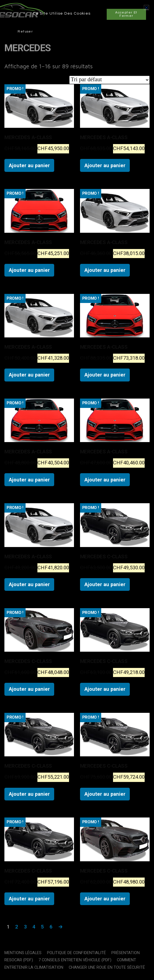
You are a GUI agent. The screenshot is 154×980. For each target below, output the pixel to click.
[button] (146, 8)
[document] (77, 490)
